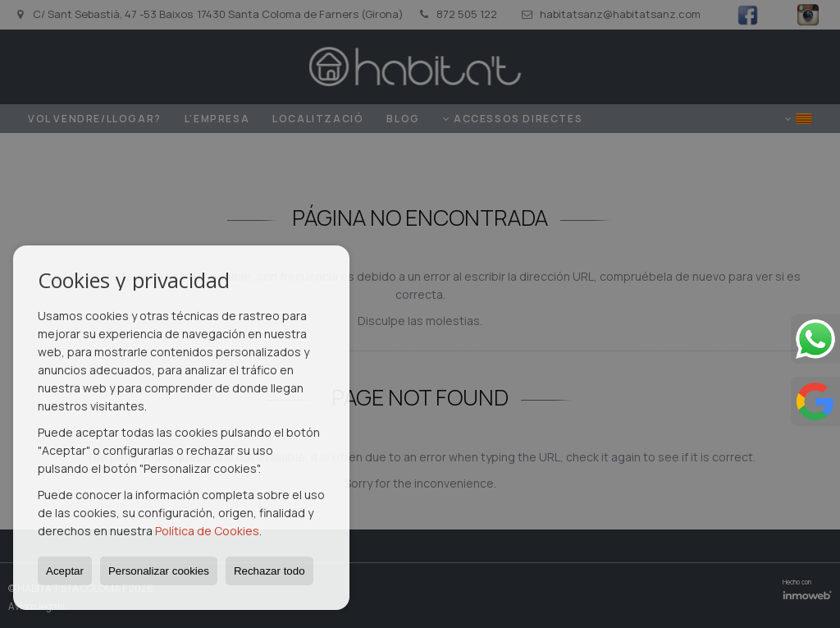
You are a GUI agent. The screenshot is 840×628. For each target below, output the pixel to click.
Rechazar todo (269, 571)
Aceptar (65, 571)
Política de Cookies (207, 531)
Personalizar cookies (159, 571)
